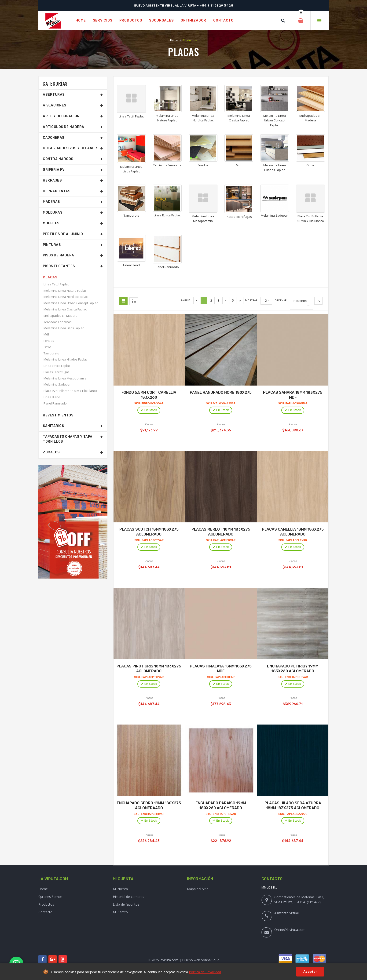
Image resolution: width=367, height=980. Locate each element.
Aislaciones (55, 105)
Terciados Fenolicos (58, 322)
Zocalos (51, 452)
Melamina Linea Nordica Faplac (66, 297)
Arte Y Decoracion (61, 116)
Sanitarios (53, 426)
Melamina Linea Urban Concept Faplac (71, 303)
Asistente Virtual (286, 913)
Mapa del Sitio (198, 889)
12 (267, 301)
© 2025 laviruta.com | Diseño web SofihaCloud (183, 960)
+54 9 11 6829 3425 (216, 5)
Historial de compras (128, 897)
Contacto (45, 912)
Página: (186, 300)
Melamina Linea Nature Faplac (65, 291)
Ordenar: (281, 300)
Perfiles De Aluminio (63, 234)
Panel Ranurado (55, 403)
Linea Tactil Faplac (56, 284)
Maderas (51, 202)
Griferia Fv (54, 170)
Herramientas (57, 191)
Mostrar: (252, 300)
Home (174, 40)
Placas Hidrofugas (57, 372)
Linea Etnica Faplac (57, 366)
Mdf (46, 334)
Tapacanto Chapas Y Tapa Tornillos (68, 439)
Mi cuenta (120, 889)
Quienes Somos (50, 897)
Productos (46, 904)
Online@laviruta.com (290, 930)
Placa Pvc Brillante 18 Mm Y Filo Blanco (70, 391)
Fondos (49, 341)
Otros (48, 347)
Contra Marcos (58, 159)
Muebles (51, 223)
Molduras (53, 213)
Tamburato (51, 353)
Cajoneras (54, 138)
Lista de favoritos (126, 904)
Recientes (301, 301)
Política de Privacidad (205, 972)
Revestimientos (58, 415)
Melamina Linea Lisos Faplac (64, 328)
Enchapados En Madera (61, 316)
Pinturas (52, 245)
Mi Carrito (120, 912)
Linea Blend (52, 397)
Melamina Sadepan (57, 384)
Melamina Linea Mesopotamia (65, 378)
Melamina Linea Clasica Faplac (65, 309)
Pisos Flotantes (59, 266)
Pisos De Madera (59, 255)
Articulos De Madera (64, 127)
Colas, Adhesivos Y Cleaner (70, 148)
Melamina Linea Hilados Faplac (65, 359)
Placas (50, 277)
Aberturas (54, 95)
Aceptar (310, 971)
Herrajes (52, 180)
